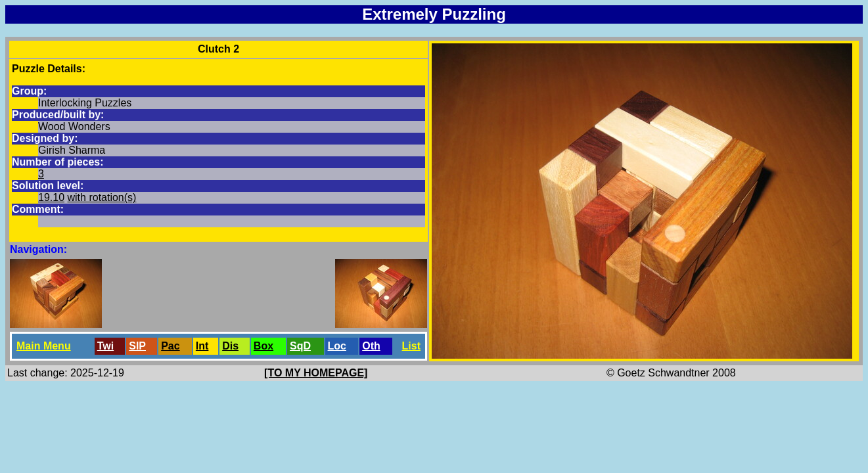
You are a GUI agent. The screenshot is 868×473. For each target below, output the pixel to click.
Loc (337, 346)
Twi (105, 346)
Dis (230, 346)
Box (263, 346)
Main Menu (44, 346)
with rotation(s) (102, 197)
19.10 (51, 197)
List (411, 346)
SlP (137, 346)
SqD (300, 346)
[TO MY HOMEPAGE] (316, 373)
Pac (170, 346)
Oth (371, 346)
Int (202, 346)
